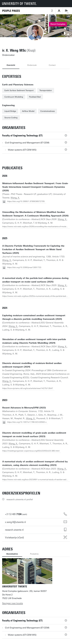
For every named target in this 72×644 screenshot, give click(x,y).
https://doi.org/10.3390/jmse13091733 (24, 267)
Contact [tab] (52, 65)
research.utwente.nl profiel (20, 499)
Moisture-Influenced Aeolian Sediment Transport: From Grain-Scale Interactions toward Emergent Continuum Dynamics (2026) (35, 187)
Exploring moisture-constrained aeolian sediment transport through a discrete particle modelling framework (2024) (34, 317)
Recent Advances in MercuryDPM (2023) (24, 408)
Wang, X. (15, 198)
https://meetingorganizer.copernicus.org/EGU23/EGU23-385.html (31, 451)
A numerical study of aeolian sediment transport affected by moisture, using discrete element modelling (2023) (35, 463)
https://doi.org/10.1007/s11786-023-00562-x (27, 422)
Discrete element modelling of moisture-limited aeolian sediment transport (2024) (32, 365)
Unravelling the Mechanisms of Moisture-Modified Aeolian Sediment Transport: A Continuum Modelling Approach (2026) (35, 214)
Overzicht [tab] (11, 65)
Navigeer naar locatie (13, 603)
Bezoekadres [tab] (12, 554)
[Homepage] (11, 11)
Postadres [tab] (34, 554)
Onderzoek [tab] (32, 65)
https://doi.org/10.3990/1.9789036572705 (26, 201)
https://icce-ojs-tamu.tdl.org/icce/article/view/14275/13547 (28, 388)
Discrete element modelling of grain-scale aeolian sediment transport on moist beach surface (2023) (34, 435)
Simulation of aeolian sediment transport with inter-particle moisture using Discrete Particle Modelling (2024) (34, 341)
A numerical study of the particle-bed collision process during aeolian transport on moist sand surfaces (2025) (35, 280)
